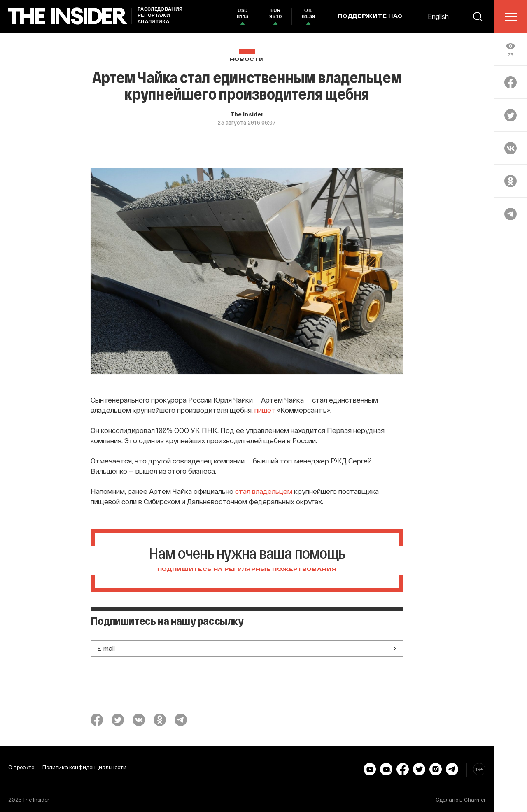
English (438, 16)
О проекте (21, 767)
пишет (265, 410)
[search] (478, 16)
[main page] (68, 16)
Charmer (475, 800)
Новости (247, 59)
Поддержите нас (370, 16)
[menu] (511, 17)
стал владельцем (264, 491)
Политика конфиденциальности (84, 767)
